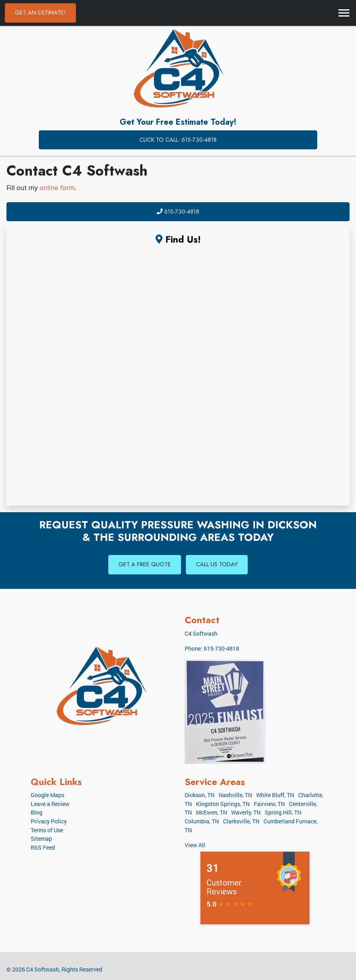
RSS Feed (43, 847)
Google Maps (47, 795)
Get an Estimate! (40, 13)
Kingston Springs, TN (223, 804)
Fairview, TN (269, 804)
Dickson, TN (200, 795)
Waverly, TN (246, 812)
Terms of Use (47, 830)
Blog (37, 812)
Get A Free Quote (145, 564)
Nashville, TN (235, 795)
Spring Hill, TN (283, 812)
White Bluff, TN (275, 795)
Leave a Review (50, 804)
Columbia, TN (202, 821)
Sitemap (41, 839)
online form (57, 188)
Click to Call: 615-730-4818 (178, 140)
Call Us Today (217, 564)
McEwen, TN (212, 812)
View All (195, 845)
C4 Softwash (43, 969)
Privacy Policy (49, 821)
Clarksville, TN (241, 821)
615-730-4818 (178, 211)
